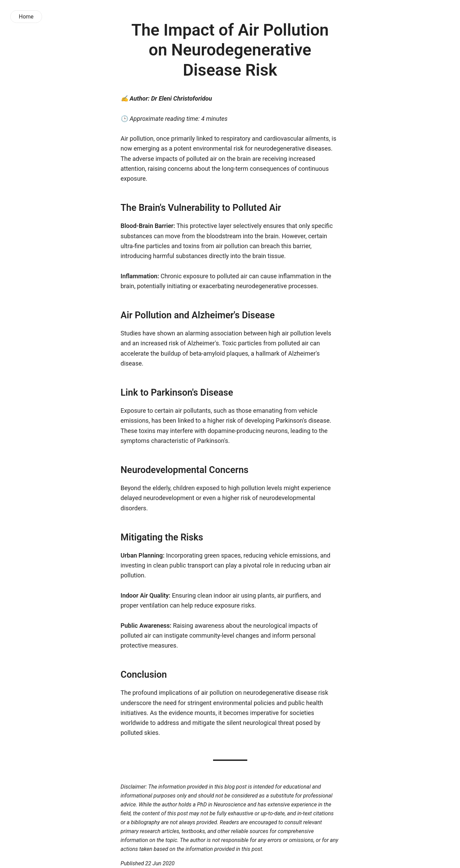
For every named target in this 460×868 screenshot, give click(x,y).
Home (26, 17)
